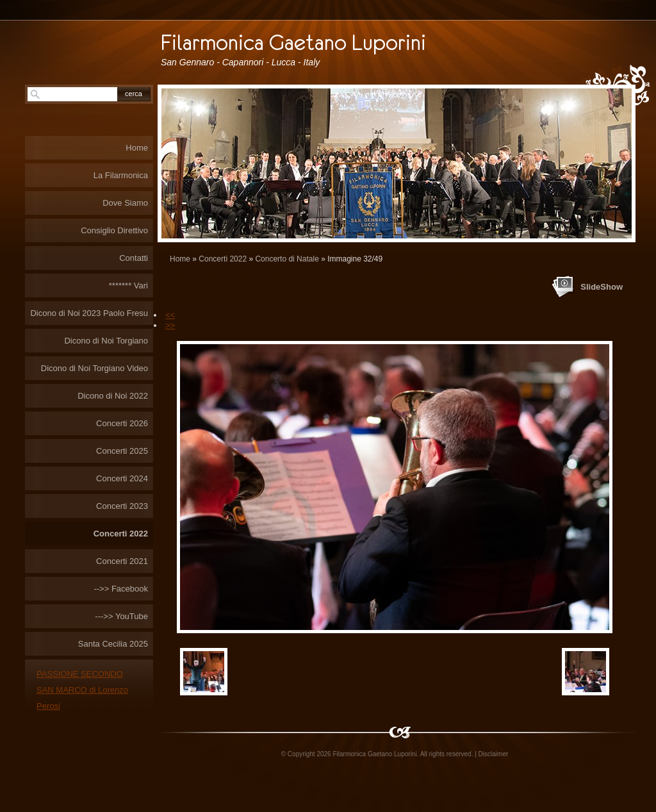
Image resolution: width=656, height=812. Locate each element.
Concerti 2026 (122, 423)
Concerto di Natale (287, 259)
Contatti (134, 258)
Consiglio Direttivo (114, 230)
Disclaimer (494, 754)
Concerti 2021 (122, 561)
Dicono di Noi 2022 (113, 396)
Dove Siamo (125, 203)
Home (180, 259)
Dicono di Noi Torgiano (106, 341)
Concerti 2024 (122, 478)
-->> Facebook (121, 589)
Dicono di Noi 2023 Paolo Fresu (89, 313)
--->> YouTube (121, 616)
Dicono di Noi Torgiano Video (94, 368)
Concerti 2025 (122, 451)
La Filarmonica (121, 175)
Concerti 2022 (223, 259)
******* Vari (128, 286)
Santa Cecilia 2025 (113, 644)
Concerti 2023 (122, 506)
